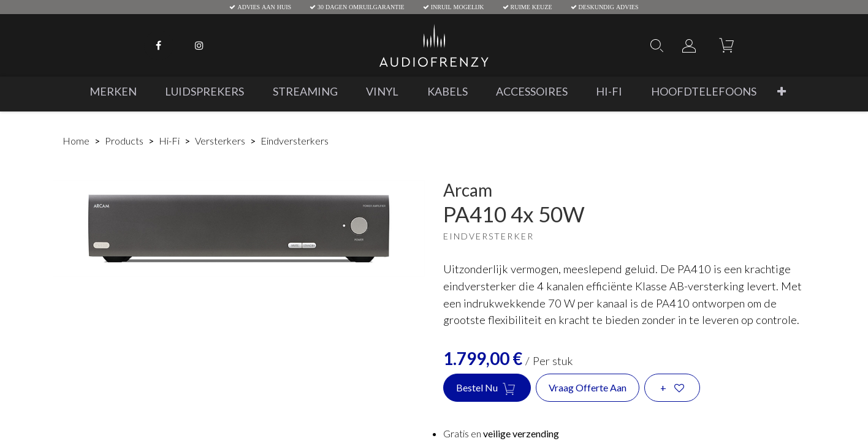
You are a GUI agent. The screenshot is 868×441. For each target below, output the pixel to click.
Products (124, 141)
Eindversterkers (295, 141)
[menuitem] (113, 92)
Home (76, 141)
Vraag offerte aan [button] (588, 387)
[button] (782, 92)
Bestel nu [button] (487, 388)
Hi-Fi (169, 141)
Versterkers (220, 141)
